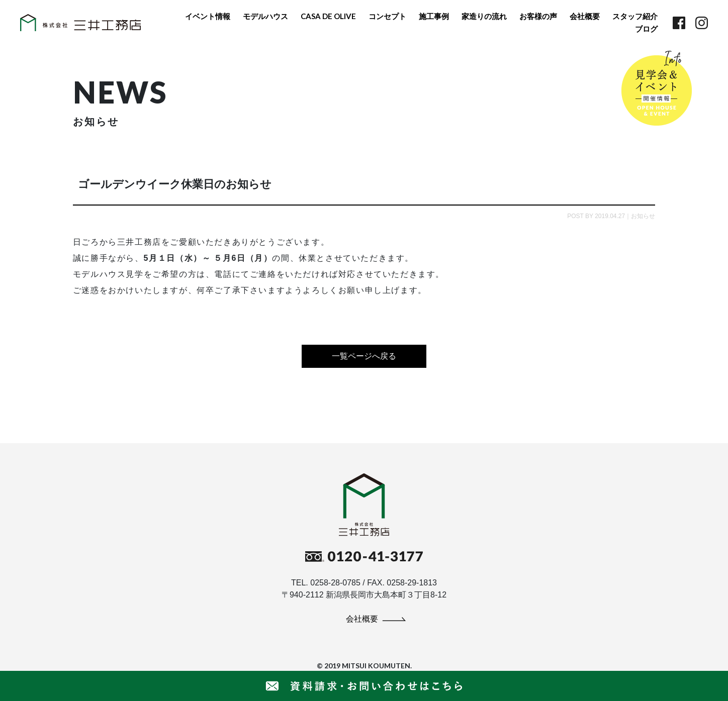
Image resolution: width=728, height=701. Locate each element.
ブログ (646, 29)
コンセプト (387, 16)
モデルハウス (265, 16)
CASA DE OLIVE (328, 16)
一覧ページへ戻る (364, 356)
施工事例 (434, 16)
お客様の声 (538, 16)
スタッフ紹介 (635, 16)
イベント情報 (208, 16)
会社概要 (585, 16)
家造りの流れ (484, 16)
